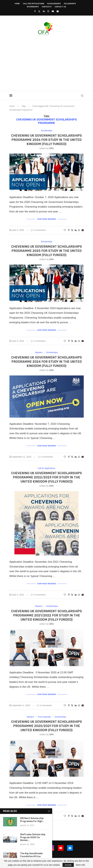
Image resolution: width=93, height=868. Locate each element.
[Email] (58, 11)
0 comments (38, 230)
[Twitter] (39, 11)
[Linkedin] (44, 11)
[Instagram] (48, 11)
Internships (33, 7)
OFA (51, 148)
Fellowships (70, 4)
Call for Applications (34, 4)
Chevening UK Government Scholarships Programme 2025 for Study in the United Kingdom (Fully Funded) (46, 251)
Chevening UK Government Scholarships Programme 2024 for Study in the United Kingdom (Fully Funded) (46, 362)
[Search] (82, 96)
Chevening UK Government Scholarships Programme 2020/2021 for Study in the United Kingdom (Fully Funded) (46, 726)
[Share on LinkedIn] (76, 230)
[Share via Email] (83, 230)
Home (17, 4)
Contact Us (60, 7)
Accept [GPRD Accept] (68, 865)
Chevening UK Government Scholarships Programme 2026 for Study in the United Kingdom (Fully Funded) (46, 140)
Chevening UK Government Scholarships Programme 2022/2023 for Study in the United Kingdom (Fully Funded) (46, 477)
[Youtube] (53, 11)
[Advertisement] (51, 62)
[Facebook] (35, 11)
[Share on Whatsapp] (79, 230)
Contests (47, 7)
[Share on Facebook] (69, 230)
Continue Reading (47, 219)
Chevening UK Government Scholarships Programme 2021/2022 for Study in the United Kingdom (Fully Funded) (46, 615)
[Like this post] (65, 230)
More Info (80, 865)
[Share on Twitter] (72, 230)
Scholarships (54, 4)
